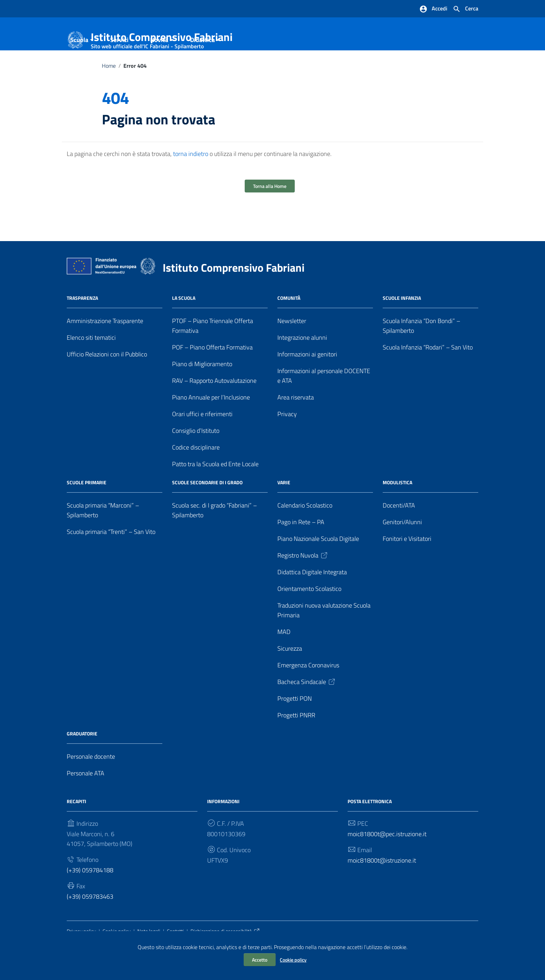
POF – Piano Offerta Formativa (212, 375)
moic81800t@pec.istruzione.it (387, 861)
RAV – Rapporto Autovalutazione (214, 408)
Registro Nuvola (303, 583)
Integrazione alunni (302, 365)
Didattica (202, 67)
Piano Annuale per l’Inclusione (211, 425)
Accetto (260, 960)
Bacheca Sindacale (307, 709)
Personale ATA (86, 800)
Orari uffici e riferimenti (202, 441)
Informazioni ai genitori (307, 382)
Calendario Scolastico (305, 533)
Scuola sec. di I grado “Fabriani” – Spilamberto (214, 538)
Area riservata (296, 425)
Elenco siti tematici (91, 365)
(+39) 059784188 (90, 897)
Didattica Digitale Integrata (312, 599)
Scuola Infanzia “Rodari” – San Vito (428, 375)
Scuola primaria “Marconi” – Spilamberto (103, 538)
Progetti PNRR (296, 742)
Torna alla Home (270, 213)
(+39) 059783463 (90, 924)
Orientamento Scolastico (309, 616)
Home (109, 93)
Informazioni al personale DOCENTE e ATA (324, 403)
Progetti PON (295, 726)
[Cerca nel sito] (465, 9)
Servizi (119, 67)
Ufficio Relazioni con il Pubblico (107, 382)
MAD (284, 659)
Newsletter (292, 348)
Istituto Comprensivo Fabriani (162, 38)
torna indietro (191, 181)
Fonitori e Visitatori (407, 566)
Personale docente (91, 784)
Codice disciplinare (196, 475)
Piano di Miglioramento (202, 391)
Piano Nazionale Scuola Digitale (318, 566)
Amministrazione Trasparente (105, 348)
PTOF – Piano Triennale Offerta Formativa (213, 353)
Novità (159, 67)
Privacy (287, 441)
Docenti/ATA (399, 533)
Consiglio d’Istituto (196, 458)
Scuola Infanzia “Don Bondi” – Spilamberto (421, 353)
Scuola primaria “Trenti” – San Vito (111, 559)
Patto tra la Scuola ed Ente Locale (215, 491)
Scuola (79, 67)
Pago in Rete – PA (301, 549)
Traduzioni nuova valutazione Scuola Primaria (324, 638)
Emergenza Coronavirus (308, 693)
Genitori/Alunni (402, 549)
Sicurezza (290, 676)
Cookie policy (293, 960)
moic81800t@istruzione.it (382, 887)
